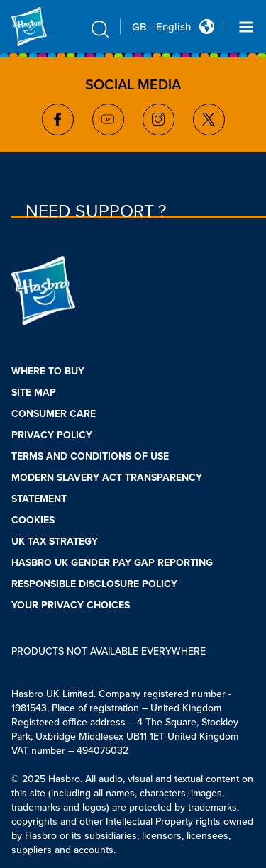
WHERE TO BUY (48, 371)
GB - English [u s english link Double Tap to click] (161, 27)
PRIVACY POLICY (52, 435)
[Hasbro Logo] (45, 27)
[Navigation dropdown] (246, 27)
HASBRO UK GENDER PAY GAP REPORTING (112, 563)
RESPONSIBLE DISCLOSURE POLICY (94, 584)
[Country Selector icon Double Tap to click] (207, 27)
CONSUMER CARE (54, 414)
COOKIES (33, 520)
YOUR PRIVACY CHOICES (71, 605)
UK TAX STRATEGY (55, 541)
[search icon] (100, 29)
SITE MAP (34, 393)
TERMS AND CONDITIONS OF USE (90, 456)
